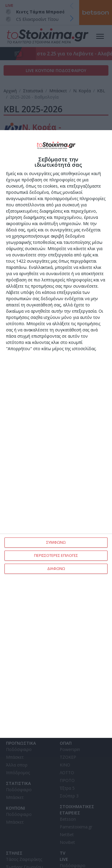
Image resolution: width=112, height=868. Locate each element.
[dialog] (56, 434)
